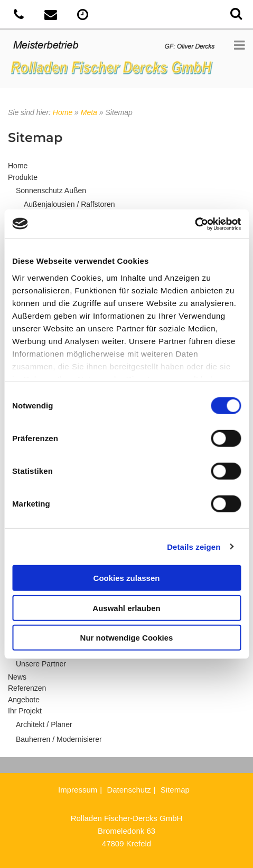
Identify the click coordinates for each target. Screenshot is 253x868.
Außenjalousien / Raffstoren (69, 204)
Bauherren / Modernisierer (59, 739)
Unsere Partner (41, 664)
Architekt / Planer (44, 724)
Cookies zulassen (127, 578)
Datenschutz (129, 790)
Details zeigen (194, 546)
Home (63, 112)
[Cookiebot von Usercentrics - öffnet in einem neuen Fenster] (195, 224)
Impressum (78, 790)
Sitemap (175, 790)
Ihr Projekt (25, 711)
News (17, 677)
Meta (89, 112)
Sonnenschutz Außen (51, 190)
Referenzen (27, 688)
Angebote (24, 700)
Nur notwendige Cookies (127, 638)
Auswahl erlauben (126, 608)
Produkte (23, 177)
